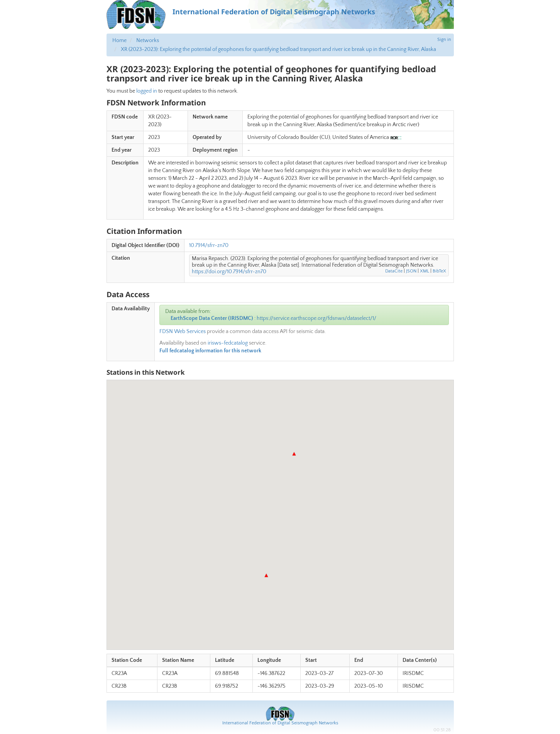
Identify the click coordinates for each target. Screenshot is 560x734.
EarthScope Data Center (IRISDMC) (212, 318)
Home (119, 41)
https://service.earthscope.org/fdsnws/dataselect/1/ (316, 318)
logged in (147, 91)
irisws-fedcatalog (228, 343)
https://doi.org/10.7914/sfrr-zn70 (229, 272)
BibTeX (439, 271)
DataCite (394, 271)
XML (425, 271)
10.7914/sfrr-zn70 (209, 245)
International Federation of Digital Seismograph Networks (280, 723)
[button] (266, 575)
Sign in (444, 40)
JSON (411, 271)
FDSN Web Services (183, 331)
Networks (148, 41)
